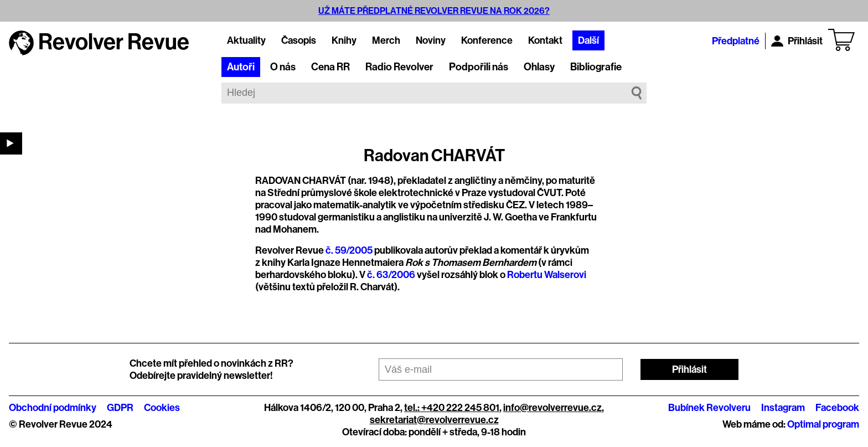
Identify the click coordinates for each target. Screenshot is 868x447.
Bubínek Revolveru (709, 408)
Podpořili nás (479, 67)
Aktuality (246, 40)
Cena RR (330, 67)
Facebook (837, 408)
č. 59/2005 (349, 250)
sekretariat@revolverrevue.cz (434, 420)
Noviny (431, 40)
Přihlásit (797, 41)
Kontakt (545, 40)
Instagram (783, 408)
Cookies (162, 408)
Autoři (241, 67)
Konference (487, 40)
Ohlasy (539, 67)
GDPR (120, 408)
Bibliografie (596, 67)
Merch (386, 40)
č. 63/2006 (391, 275)
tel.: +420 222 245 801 (452, 408)
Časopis (299, 40)
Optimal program (823, 424)
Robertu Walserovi (547, 275)
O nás (283, 67)
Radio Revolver (399, 67)
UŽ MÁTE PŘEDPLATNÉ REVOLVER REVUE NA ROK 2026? (434, 11)
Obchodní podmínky (53, 408)
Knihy (344, 40)
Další (588, 40)
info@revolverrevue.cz (552, 408)
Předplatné (736, 41)
